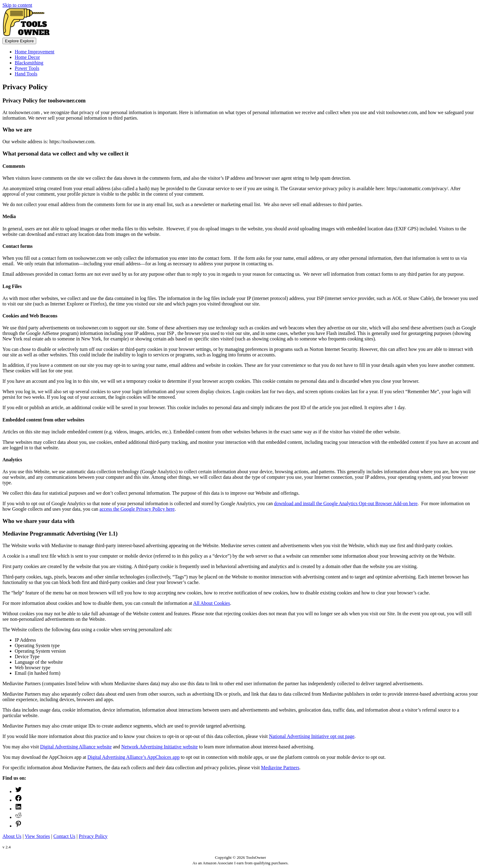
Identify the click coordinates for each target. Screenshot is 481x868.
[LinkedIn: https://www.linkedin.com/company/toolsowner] (18, 809)
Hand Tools (26, 74)
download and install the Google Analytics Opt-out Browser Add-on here (346, 503)
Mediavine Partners (280, 768)
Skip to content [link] (17, 5)
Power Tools (27, 68)
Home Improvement (35, 52)
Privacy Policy (93, 836)
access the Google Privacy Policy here (137, 509)
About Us (12, 836)
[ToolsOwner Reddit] (18, 817)
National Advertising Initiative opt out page (312, 736)
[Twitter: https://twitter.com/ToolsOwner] (18, 791)
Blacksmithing (29, 63)
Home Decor (27, 57)
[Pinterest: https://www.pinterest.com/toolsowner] (18, 826)
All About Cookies (212, 603)
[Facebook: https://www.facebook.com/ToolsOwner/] (18, 800)
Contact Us (64, 836)
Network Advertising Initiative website (159, 747)
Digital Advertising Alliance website (76, 747)
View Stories (37, 836)
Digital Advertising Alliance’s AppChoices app (133, 757)
